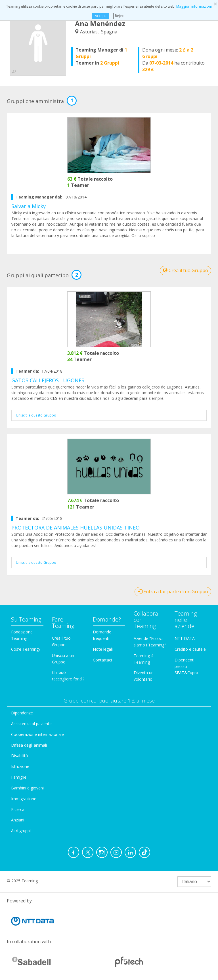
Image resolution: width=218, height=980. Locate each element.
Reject (120, 16)
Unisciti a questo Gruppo (36, 415)
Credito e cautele (190, 649)
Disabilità (19, 756)
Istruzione (20, 766)
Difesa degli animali (29, 745)
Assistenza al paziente (31, 724)
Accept (100, 16)
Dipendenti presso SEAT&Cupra (186, 666)
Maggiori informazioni (194, 6)
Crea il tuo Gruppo (185, 270)
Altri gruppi (21, 831)
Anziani (18, 820)
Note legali (103, 649)
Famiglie (19, 777)
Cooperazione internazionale (37, 734)
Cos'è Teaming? (26, 649)
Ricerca (18, 809)
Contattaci (102, 660)
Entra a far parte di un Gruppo (173, 592)
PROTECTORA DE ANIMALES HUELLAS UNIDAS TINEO (76, 528)
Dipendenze (22, 713)
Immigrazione (24, 799)
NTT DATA (185, 638)
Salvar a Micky (29, 206)
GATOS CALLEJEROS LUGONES (48, 380)
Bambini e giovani (27, 788)
